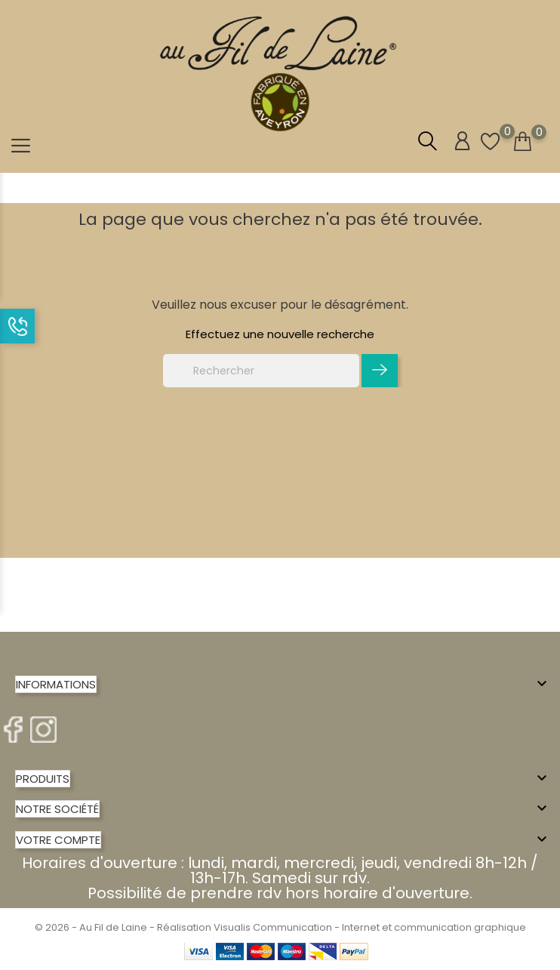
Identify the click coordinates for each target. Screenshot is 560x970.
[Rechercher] (261, 371)
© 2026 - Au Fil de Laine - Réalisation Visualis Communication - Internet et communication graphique (280, 927)
